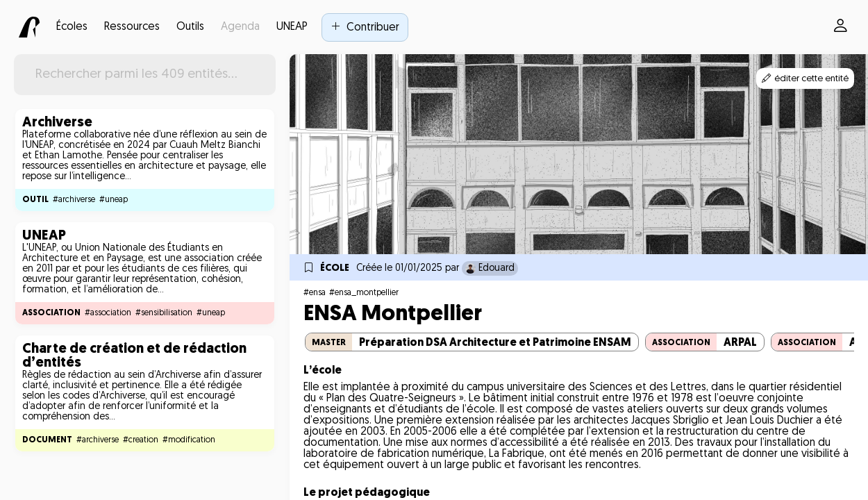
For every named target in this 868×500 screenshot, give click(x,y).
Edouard (490, 268)
